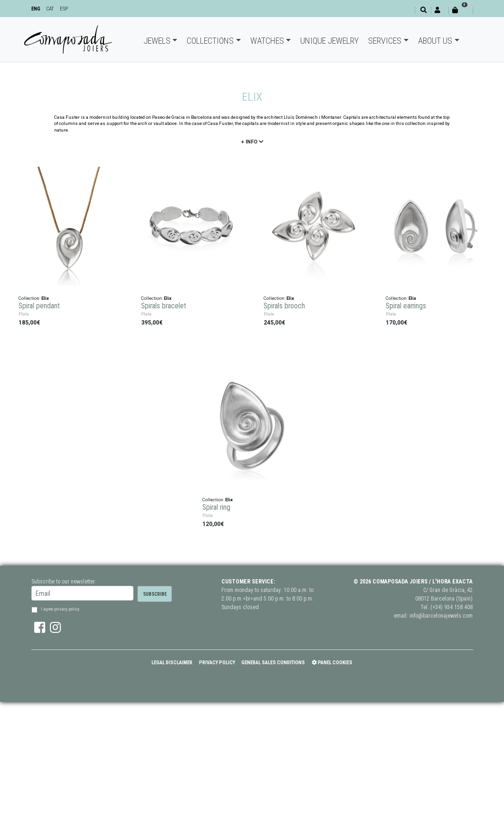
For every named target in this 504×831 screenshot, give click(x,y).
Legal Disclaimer (172, 663)
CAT (50, 9)
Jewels (157, 41)
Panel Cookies (332, 663)
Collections (210, 41)
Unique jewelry (329, 41)
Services (385, 41)
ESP (64, 9)
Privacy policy (217, 663)
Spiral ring (216, 507)
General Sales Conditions (273, 663)
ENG (36, 9)
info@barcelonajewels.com (441, 616)
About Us (435, 41)
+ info (252, 142)
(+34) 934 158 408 (452, 607)
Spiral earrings (406, 306)
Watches (267, 41)
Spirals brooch (284, 306)
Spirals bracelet (164, 306)
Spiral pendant (39, 306)
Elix (45, 298)
